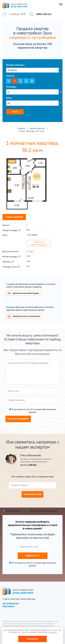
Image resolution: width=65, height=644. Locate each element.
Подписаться (32, 556)
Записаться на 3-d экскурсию (26, 316)
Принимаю (33, 639)
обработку (31, 409)
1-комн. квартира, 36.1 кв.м (32, 131)
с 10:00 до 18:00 (17, 14)
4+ (32, 81)
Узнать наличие (14, 217)
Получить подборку (18, 419)
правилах (53, 632)
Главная (21, 128)
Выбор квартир (37, 128)
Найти (15, 112)
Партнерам (8, 606)
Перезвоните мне (32, 494)
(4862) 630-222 (44, 14)
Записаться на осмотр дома (26, 293)
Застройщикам (11, 603)
